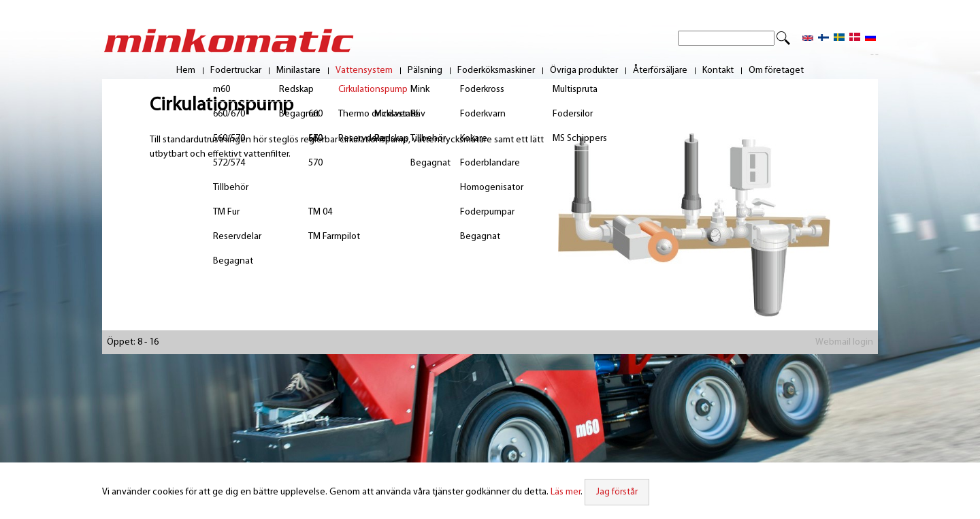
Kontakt (718, 71)
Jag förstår (617, 492)
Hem (186, 71)
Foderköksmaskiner (496, 71)
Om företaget (776, 71)
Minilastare (298, 71)
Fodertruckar (236, 71)
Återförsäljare (660, 71)
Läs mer (566, 492)
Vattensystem (364, 71)
